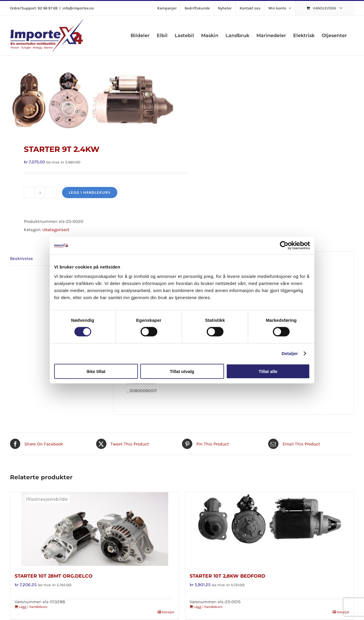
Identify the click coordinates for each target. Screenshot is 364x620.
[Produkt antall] (40, 193)
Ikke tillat (96, 371)
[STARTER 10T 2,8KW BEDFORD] (269, 529)
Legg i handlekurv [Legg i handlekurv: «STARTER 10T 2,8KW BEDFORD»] (208, 607)
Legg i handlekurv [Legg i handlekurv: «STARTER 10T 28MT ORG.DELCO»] (33, 607)
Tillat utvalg (182, 371)
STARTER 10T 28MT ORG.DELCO (54, 576)
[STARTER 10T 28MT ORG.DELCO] (95, 529)
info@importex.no (78, 8)
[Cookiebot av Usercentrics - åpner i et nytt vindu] (284, 246)
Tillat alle (268, 371)
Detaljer (290, 353)
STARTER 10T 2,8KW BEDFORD (227, 576)
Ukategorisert (56, 230)
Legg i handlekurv (90, 192)
